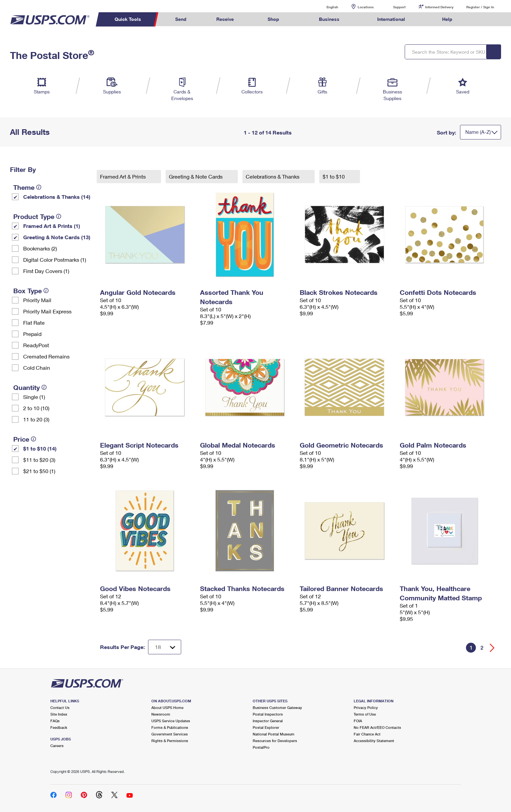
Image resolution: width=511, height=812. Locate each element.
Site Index (59, 714)
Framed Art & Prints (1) (52, 226)
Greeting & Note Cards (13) (57, 237)
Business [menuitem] (329, 19)
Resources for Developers (275, 741)
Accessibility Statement (374, 741)
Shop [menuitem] (273, 19)
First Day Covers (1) (46, 271)
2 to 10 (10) (36, 408)
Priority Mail (37, 300)
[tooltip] (39, 187)
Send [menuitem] (181, 19)
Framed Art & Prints (124, 176)
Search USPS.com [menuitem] (480, 19)
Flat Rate (34, 323)
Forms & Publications (170, 727)
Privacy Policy (366, 707)
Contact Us (60, 707)
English (326, 7)
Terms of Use (365, 714)
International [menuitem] (391, 19)
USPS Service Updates (171, 721)
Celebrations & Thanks (273, 176)
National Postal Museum (274, 734)
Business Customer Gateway (277, 707)
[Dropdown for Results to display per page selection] (165, 647)
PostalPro (261, 747)
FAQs (55, 721)
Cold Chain (37, 368)
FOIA (358, 721)
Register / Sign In (480, 7)
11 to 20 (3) (36, 419)
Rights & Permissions (170, 741)
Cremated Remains (46, 356)
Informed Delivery (439, 7)
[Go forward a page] (492, 648)
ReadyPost (36, 345)
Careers (57, 746)
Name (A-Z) (478, 132)
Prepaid (32, 334)
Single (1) (34, 397)
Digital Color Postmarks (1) (55, 260)
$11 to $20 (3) (39, 460)
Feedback (59, 727)
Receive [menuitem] (225, 19)
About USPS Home (167, 707)
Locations (366, 7)
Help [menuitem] (447, 19)
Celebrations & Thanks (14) (57, 197)
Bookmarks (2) (40, 248)
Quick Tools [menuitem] (128, 19)
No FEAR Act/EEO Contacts (377, 727)
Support (399, 7)
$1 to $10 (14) (40, 448)
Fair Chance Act (367, 734)
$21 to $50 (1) (39, 471)
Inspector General (268, 721)
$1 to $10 (334, 176)
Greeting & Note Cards (196, 176)
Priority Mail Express (47, 311)
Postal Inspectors (268, 714)
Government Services (170, 734)
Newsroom (161, 714)
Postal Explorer (266, 727)
